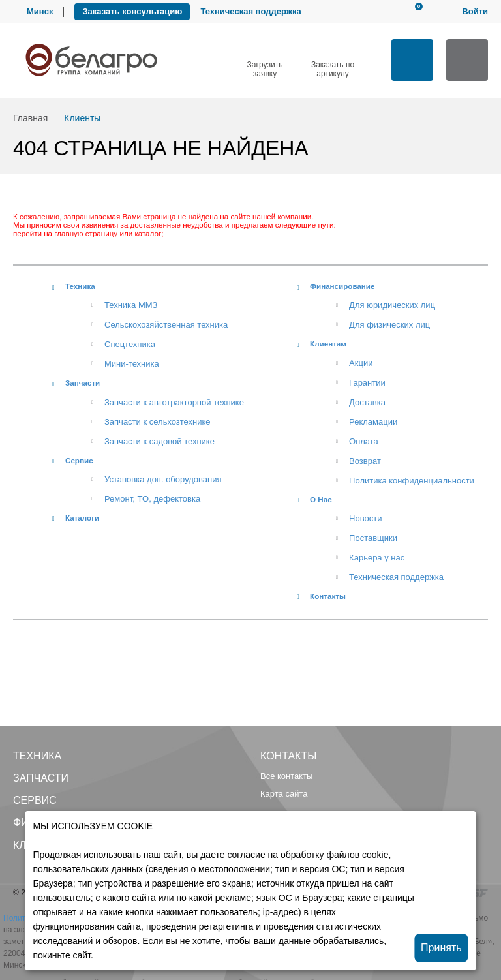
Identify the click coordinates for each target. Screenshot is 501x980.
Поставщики (373, 538)
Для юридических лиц (392, 305)
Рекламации (373, 422)
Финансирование (342, 286)
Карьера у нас (377, 558)
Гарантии (367, 383)
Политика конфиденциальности (412, 481)
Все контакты (286, 776)
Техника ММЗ (131, 305)
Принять (441, 948)
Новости (365, 518)
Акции (361, 363)
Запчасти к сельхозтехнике (158, 422)
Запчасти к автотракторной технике (174, 402)
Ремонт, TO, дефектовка (152, 499)
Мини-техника (132, 364)
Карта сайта (284, 794)
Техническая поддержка (250, 11)
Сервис (79, 460)
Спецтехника (130, 344)
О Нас (321, 499)
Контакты (328, 596)
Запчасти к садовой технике (159, 441)
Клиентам (328, 344)
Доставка (367, 402)
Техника (80, 286)
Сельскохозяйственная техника (166, 325)
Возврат (365, 461)
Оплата (364, 441)
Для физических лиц (389, 325)
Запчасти (83, 383)
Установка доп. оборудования (163, 479)
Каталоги (82, 518)
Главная (30, 118)
